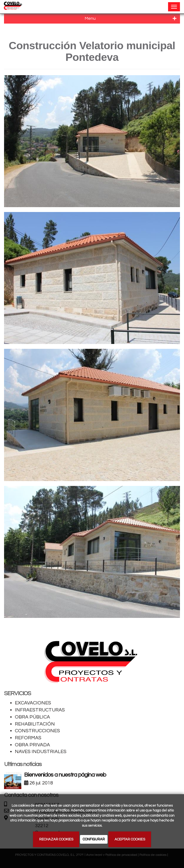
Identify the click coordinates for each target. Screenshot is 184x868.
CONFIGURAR (94, 839)
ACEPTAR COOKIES (130, 839)
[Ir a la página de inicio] (13, 7)
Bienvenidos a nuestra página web (65, 775)
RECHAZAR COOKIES (56, 839)
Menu (131, 19)
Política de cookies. (92, 857)
